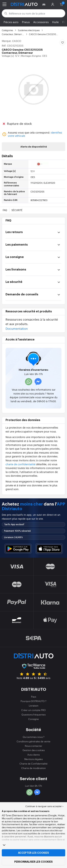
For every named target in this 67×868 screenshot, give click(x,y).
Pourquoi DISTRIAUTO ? (33, 701)
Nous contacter (33, 746)
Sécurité (17, 210)
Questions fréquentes (33, 715)
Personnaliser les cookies (33, 862)
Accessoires (41, 22)
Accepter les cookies (33, 853)
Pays (34, 697)
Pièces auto (11, 22)
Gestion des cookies (34, 750)
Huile (55, 22)
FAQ (5, 210)
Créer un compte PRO (33, 710)
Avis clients (33, 755)
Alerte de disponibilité (34, 147)
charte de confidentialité (20, 464)
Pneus (26, 22)
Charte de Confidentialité (33, 764)
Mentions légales (33, 759)
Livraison (34, 706)
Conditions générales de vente (33, 741)
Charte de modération (33, 768)
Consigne (33, 719)
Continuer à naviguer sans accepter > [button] (44, 806)
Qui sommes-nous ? (34, 737)
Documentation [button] (17, 328)
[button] (44, 4)
